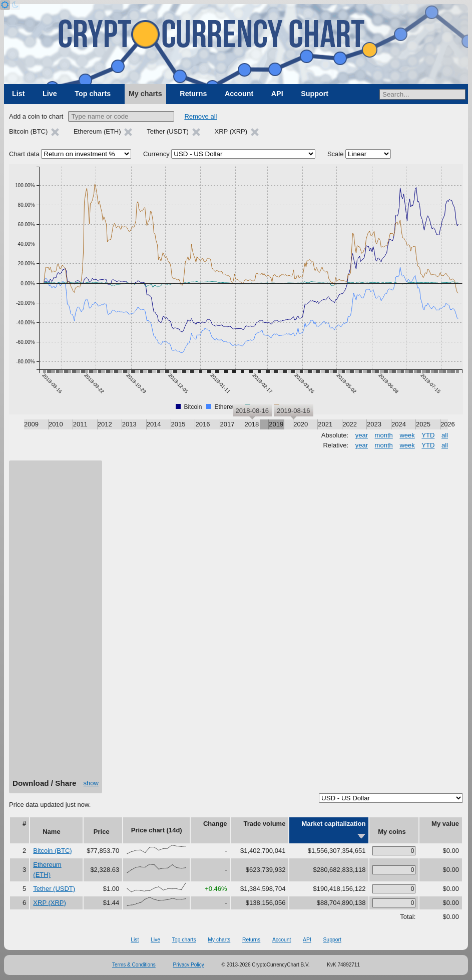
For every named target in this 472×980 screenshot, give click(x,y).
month (384, 435)
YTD (428, 435)
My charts (145, 94)
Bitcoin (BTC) (52, 851)
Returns (193, 94)
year (362, 435)
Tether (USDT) (54, 889)
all (445, 435)
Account (239, 94)
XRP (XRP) (50, 903)
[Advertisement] (56, 623)
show (91, 783)
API (277, 94)
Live (50, 94)
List (18, 94)
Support (315, 94)
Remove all (200, 116)
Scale (336, 154)
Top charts (93, 94)
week (407, 435)
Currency (156, 154)
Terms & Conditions (134, 965)
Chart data (24, 154)
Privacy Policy (189, 965)
